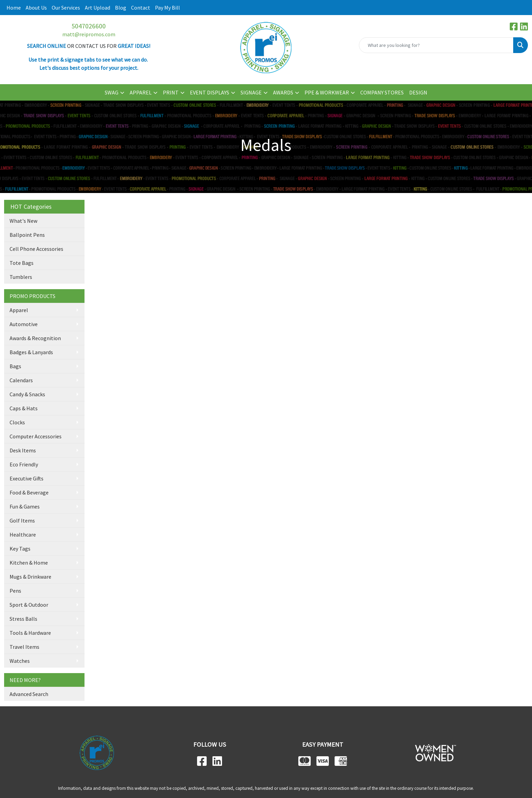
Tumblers (21, 277)
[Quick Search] (436, 45)
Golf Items (22, 520)
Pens (15, 591)
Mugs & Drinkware (30, 577)
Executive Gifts (27, 478)
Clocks (17, 422)
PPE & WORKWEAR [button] (327, 92)
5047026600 (89, 26)
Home (14, 8)
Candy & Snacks (27, 394)
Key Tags (20, 549)
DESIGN (418, 92)
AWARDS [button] (283, 92)
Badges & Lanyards (31, 352)
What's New (23, 221)
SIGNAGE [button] (251, 92)
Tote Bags (22, 263)
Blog (121, 8)
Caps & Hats (24, 408)
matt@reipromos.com (89, 34)
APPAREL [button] (141, 92)
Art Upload (98, 8)
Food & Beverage (29, 492)
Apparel (19, 310)
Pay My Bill (167, 8)
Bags (15, 366)
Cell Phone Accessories (36, 249)
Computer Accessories (36, 436)
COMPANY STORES (382, 92)
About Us (36, 8)
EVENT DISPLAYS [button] (210, 92)
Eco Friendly (24, 464)
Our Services (66, 8)
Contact (141, 8)
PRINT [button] (171, 92)
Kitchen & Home (29, 563)
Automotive (24, 324)
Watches (20, 661)
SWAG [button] (112, 92)
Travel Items (24, 647)
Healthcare (23, 535)
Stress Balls (23, 619)
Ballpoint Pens (27, 235)
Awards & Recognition (35, 338)
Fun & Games (25, 506)
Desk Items (23, 450)
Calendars (21, 380)
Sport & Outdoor (29, 605)
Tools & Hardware (30, 633)
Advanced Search (29, 694)
